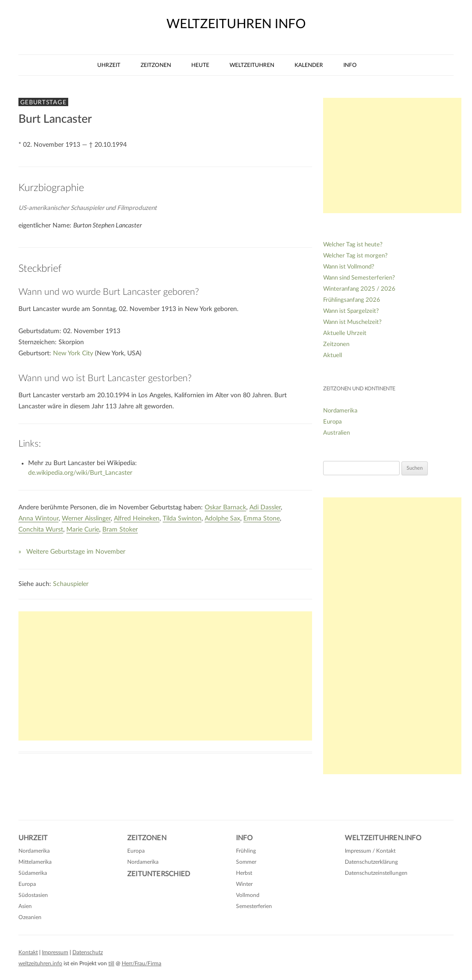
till (111, 963)
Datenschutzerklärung (371, 862)
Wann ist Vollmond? (349, 267)
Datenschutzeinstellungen (376, 873)
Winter (244, 884)
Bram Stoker (120, 530)
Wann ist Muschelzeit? (352, 322)
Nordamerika (340, 411)
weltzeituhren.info (40, 963)
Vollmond (248, 895)
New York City (73, 353)
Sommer (246, 862)
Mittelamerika (35, 862)
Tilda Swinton (182, 519)
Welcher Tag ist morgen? (355, 256)
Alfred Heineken (137, 519)
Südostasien (33, 895)
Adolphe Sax (222, 519)
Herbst (244, 873)
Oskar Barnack (225, 508)
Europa (332, 422)
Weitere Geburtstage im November (76, 552)
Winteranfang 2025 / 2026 (359, 289)
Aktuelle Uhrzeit (345, 333)
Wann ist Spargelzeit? (351, 311)
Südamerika (33, 873)
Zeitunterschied (159, 874)
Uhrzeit (109, 65)
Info (350, 65)
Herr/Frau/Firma (142, 963)
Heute (200, 65)
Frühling (246, 851)
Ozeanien (30, 917)
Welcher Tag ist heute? (353, 245)
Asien (25, 906)
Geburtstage (44, 102)
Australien (336, 433)
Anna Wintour (38, 519)
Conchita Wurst (41, 530)
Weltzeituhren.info (383, 838)
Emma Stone (262, 519)
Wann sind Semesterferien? (359, 278)
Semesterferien (254, 906)
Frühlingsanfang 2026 (352, 300)
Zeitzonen (156, 65)
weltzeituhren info (236, 24)
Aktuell (333, 356)
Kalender (309, 65)
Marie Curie (83, 530)
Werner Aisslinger (86, 519)
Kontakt (28, 952)
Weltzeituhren (252, 65)
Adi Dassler (265, 508)
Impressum (55, 952)
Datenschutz (88, 952)
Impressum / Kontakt (370, 851)
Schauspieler (71, 584)
